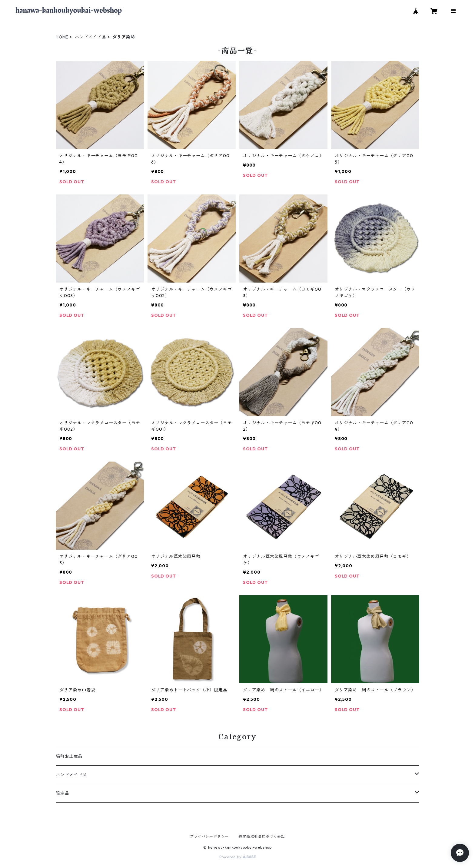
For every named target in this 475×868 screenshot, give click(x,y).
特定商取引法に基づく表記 (262, 836)
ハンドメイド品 (91, 37)
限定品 (62, 793)
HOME (62, 37)
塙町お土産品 (69, 756)
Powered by (238, 857)
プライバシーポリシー (209, 836)
